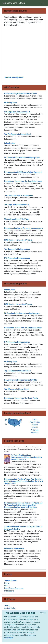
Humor (7, 583)
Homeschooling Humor (14, 77)
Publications (9, 591)
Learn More (9, 638)
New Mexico (35, 422)
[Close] (43, 613)
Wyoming (35, 433)
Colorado (35, 430)
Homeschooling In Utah (13, 3)
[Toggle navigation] (43, 3)
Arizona (35, 425)
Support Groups (10, 580)
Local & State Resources (14, 588)
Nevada (35, 427)
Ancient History (10, 608)
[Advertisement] (24, 51)
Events (7, 586)
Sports (7, 605)
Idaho (35, 419)
